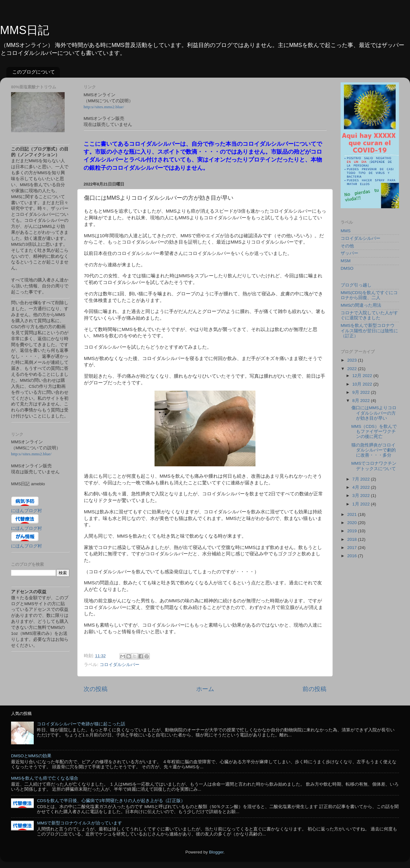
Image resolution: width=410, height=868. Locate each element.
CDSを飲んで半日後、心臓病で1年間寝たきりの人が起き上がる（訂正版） (111, 801)
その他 (347, 246)
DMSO (347, 268)
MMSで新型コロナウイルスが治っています (79, 823)
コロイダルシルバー (120, 665)
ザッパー (349, 253)
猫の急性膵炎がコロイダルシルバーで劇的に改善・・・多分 (374, 450)
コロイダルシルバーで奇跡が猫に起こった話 (81, 724)
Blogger (216, 852)
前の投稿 (314, 689)
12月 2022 (363, 376)
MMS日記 (25, 30)
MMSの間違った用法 (361, 305)
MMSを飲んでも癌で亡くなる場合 (45, 778)
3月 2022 (362, 496)
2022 (353, 369)
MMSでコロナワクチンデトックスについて (374, 466)
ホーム (205, 689)
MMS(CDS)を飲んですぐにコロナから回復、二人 (369, 295)
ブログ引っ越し (356, 285)
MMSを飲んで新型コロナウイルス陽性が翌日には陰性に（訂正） (369, 331)
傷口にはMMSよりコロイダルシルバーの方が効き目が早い (374, 413)
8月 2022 (362, 401)
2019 (353, 531)
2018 (353, 539)
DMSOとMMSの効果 (31, 756)
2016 (353, 556)
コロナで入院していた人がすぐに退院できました (369, 315)
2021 (353, 514)
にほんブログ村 (26, 511)
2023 (353, 360)
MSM (346, 261)
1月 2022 (362, 504)
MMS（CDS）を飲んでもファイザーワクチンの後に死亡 (374, 431)
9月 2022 (362, 392)
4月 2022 (362, 487)
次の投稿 (96, 689)
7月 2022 (362, 479)
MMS (346, 231)
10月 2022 (363, 384)
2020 (353, 523)
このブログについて (34, 72)
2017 (353, 548)
